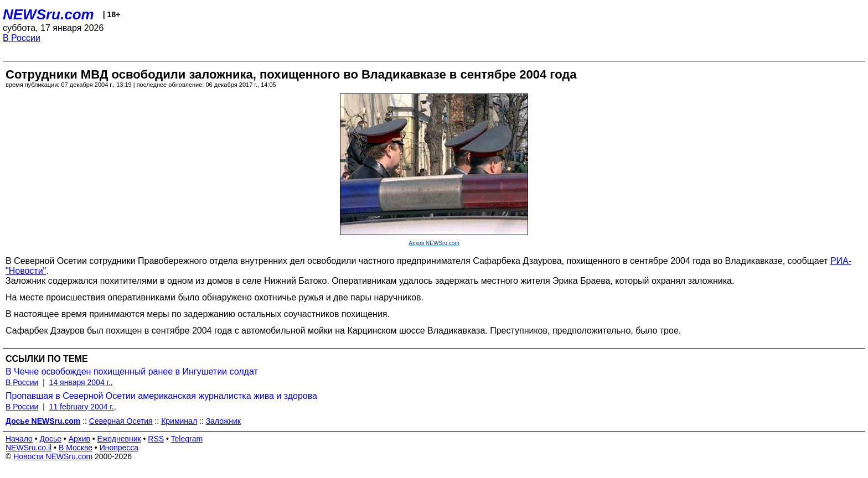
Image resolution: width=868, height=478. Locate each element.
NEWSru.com (48, 14)
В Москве (76, 448)
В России (22, 38)
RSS (156, 439)
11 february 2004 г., (83, 407)
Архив (79, 439)
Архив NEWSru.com (434, 243)
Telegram (187, 439)
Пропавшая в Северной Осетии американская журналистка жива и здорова (161, 396)
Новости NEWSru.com (53, 456)
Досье (50, 439)
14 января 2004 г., (81, 382)
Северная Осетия (121, 421)
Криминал (179, 421)
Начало (19, 439)
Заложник (223, 421)
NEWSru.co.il (29, 448)
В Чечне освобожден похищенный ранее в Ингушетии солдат (132, 372)
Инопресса (119, 448)
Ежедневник (119, 439)
